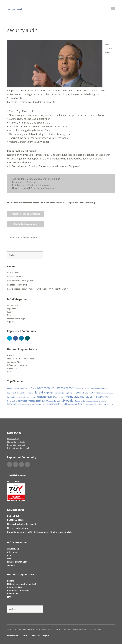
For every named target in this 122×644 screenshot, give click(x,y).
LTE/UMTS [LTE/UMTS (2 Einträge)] (103, 397)
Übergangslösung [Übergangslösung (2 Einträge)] (106, 404)
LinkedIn (21, 338)
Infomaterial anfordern (17, 365)
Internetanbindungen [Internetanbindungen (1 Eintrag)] (107, 393)
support (11, 322)
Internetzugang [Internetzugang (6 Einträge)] (74, 397)
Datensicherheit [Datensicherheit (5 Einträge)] (64, 388)
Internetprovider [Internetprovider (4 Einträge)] (45, 397)
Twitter (10, 338)
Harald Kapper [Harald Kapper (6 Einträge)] (44, 392)
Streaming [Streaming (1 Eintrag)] (35, 404)
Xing (27, 338)
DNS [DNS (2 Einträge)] (88, 388)
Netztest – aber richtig (17, 285)
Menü (113, 8)
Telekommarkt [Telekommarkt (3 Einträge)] (53, 404)
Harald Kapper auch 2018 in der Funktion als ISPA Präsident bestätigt (38, 289)
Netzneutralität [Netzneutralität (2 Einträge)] (14, 401)
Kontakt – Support (41, 636)
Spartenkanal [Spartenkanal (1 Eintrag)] (22, 404)
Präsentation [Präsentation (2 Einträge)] (81, 401)
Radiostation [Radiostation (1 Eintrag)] (94, 401)
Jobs (9, 312)
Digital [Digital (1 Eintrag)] (77, 388)
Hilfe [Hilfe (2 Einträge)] (70, 393)
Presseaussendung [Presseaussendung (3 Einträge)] (37, 401)
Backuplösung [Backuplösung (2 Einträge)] (24, 388)
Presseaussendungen (17, 318)
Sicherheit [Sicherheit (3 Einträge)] (12, 404)
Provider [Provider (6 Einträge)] (69, 400)
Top (112, 636)
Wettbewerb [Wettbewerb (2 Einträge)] (88, 404)
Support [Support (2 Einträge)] (42, 404)
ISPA (9, 372)
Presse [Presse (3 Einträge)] (24, 401)
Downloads (12, 369)
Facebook (15, 338)
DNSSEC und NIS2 (15, 277)
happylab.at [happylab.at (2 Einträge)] (28, 393)
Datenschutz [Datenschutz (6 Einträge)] (45, 388)
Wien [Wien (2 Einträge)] (96, 404)
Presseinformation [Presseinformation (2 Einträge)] (55, 401)
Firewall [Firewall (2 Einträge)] (20, 393)
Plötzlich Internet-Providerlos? (20, 359)
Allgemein (12, 309)
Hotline (10, 356)
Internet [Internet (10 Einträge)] (79, 392)
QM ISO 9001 (13, 482)
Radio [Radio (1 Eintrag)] (88, 401)
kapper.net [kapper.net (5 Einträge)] (92, 397)
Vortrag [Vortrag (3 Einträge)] (79, 404)
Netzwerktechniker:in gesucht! (21, 281)
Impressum (13, 636)
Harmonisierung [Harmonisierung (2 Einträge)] (61, 393)
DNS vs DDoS (13, 273)
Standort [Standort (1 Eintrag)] (29, 404)
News (10, 315)
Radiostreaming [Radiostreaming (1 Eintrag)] (103, 401)
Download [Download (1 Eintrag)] (94, 388)
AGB (25, 636)
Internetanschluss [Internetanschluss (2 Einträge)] (15, 397)
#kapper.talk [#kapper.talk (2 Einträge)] (12, 388)
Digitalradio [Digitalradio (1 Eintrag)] (83, 388)
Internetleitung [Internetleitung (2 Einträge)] (29, 397)
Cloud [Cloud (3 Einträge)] (34, 388)
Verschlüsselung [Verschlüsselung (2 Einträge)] (67, 404)
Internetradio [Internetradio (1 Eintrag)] (59, 397)
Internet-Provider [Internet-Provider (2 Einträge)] (93, 393)
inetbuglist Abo (14, 362)
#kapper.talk (13, 305)
